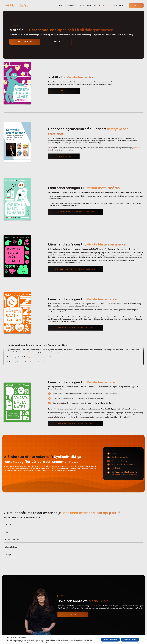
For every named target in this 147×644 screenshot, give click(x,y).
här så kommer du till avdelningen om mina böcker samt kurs (97, 417)
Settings (45, 642)
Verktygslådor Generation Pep (39, 362)
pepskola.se (61, 352)
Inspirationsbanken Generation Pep (40, 357)
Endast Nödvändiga (110, 640)
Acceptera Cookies (130, 640)
